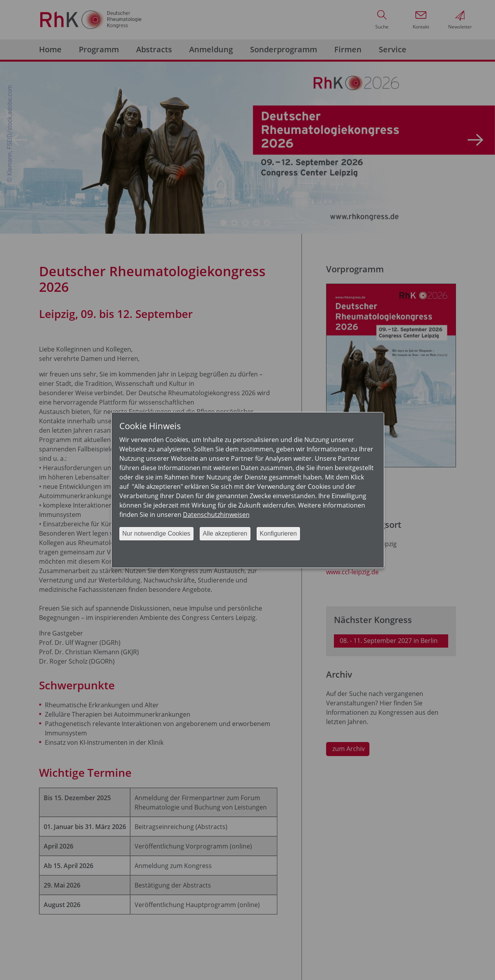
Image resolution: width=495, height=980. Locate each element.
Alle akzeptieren (225, 533)
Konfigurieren (278, 533)
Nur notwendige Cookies (156, 533)
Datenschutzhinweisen (216, 515)
